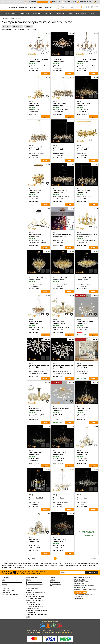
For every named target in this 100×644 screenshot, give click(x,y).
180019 (95, 339)
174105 (71, 252)
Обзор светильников (57, 586)
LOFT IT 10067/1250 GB (60, 540)
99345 (47, 34)
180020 (71, 383)
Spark (37, 105)
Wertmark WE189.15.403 (60, 278)
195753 (47, 121)
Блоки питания (31, 613)
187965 (95, 121)
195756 (95, 165)
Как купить (5, 588)
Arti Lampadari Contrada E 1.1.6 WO (87, 234)
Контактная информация (10, 594)
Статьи (52, 580)
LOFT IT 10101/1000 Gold (60, 191)
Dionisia (38, 280)
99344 (95, 34)
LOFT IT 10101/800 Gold (60, 103)
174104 (95, 252)
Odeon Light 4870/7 (58, 322)
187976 (95, 383)
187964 (47, 165)
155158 (71, 339)
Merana (38, 62)
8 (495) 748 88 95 (80, 580)
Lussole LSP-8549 (58, 496)
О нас (3, 580)
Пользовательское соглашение (12, 582)
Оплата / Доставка (8, 590)
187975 (95, 77)
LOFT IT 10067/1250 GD (83, 409)
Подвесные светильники (34, 582)
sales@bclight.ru (57, 2)
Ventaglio (62, 323)
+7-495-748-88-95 (32, 2)
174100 (47, 252)
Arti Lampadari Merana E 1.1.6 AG (86, 60)
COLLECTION (40, 498)
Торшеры (29, 590)
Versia (86, 454)
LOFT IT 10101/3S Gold (83, 191)
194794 (71, 470)
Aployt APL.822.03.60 (35, 234)
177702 (47, 383)
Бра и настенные (31, 586)
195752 (71, 77)
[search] (81, 7)
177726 (71, 295)
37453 (71, 34)
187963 (47, 77)
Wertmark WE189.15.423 (84, 278)
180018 (95, 295)
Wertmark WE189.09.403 (36, 278)
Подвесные (25, 13)
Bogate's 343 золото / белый (61, 409)
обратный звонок (43, 2)
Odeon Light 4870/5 (34, 409)
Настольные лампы (32, 588)
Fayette (62, 498)
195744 (71, 121)
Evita (37, 367)
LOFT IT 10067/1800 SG (83, 496)
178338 (47, 295)
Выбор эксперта (55, 582)
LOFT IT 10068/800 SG (35, 452)
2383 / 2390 (63, 236)
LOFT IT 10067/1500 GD (83, 103)
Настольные (60, 13)
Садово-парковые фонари (34, 607)
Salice (38, 323)
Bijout (85, 105)
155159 (47, 339)
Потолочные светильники (34, 584)
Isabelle (62, 62)
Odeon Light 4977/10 (35, 540)
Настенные (49, 13)
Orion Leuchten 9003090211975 (62, 234)
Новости (4, 584)
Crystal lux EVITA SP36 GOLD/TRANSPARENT (66, 365)
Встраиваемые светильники (35, 596)
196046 (47, 514)
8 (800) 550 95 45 (80, 588)
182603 (71, 514)
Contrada (86, 236)
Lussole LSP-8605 (34, 496)
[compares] (43, 53)
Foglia (85, 323)
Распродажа (6, 592)
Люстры (15, 13)
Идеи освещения (55, 584)
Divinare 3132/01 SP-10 (35, 322)
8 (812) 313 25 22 (80, 584)
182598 (71, 426)
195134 (47, 470)
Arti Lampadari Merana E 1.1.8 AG (38, 60)
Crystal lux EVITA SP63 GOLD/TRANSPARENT (42, 365)
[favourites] (48, 53)
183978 (47, 208)
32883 (71, 208)
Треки (92, 13)
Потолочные (37, 13)
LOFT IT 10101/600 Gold (36, 147)
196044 (95, 426)
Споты (70, 13)
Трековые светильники (33, 598)
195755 (71, 165)
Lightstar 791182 (58, 60)
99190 (95, 208)
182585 (47, 426)
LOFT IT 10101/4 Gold (83, 147)
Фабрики (4, 586)
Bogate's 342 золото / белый (85, 365)
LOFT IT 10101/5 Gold (59, 147)
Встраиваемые (81, 13)
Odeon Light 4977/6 (82, 452)
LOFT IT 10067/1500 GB (60, 452)
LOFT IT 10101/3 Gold (35, 191)
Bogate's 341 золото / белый (85, 322)
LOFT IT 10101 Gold (34, 103)
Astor (37, 236)
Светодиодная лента (32, 609)
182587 (95, 470)
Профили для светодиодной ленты (37, 611)
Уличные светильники (33, 604)
